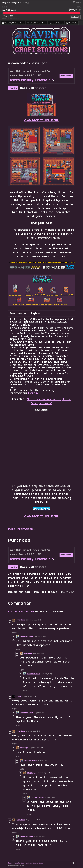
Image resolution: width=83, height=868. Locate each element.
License (34, 393)
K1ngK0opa (21, 620)
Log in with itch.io (21, 612)
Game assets (12, 866)
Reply (15, 633)
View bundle (66, 76)
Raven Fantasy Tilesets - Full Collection (41, 80)
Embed (41, 863)
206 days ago (32, 620)
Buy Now (13, 88)
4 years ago (28, 696)
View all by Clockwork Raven (23, 863)
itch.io (10, 863)
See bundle (75, 17)
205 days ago (39, 653)
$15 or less (20, 866)
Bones (19, 696)
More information (22, 529)
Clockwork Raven (27, 637)
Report (35, 863)
